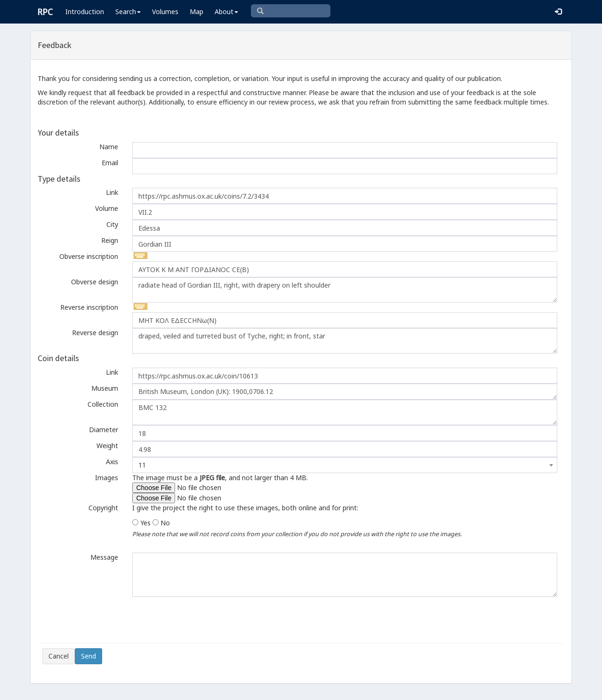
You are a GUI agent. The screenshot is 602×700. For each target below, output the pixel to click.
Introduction (85, 12)
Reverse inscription (89, 307)
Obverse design (95, 282)
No (165, 523)
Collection (103, 404)
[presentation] (114, 620)
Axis (112, 462)
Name (109, 147)
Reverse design (95, 333)
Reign (110, 240)
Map (197, 12)
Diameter (104, 430)
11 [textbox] (142, 465)
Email (110, 163)
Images (107, 478)
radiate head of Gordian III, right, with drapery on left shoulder (345, 290)
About (226, 12)
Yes (145, 523)
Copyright (103, 508)
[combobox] (345, 465)
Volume (107, 208)
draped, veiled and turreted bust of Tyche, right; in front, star (345, 341)
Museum (105, 388)
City (112, 224)
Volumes (165, 12)
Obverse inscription (89, 256)
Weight (107, 446)
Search (128, 12)
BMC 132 (345, 412)
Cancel (59, 656)
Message (104, 557)
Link (112, 192)
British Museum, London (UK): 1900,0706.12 (345, 392)
